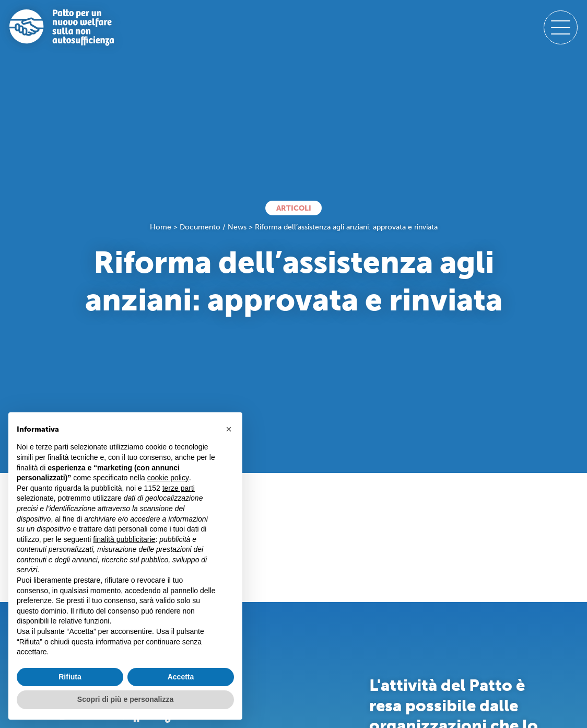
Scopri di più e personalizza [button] (125, 699)
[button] (229, 429)
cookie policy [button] (168, 478)
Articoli (294, 208)
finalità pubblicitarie (124, 539)
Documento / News (213, 227)
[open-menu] (561, 27)
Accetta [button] (181, 677)
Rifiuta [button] (70, 677)
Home (161, 227)
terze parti (179, 488)
